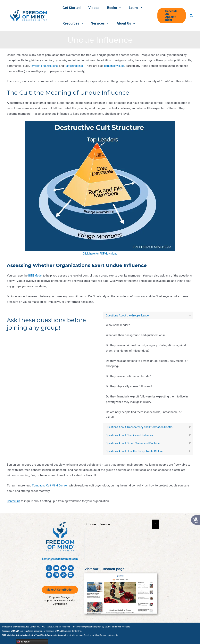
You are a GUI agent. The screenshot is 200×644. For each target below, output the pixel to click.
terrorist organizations (45, 66)
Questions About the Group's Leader (129, 315)
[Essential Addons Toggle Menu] (155, 524)
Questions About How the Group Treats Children (137, 453)
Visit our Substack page (106, 569)
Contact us (14, 503)
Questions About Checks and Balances (131, 436)
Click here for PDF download (100, 254)
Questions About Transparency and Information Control (142, 428)
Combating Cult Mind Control (51, 488)
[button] (114, 8)
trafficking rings (76, 66)
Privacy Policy (78, 627)
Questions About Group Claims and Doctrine (135, 445)
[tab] (148, 316)
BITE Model (36, 276)
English (23, 642)
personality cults (118, 66)
